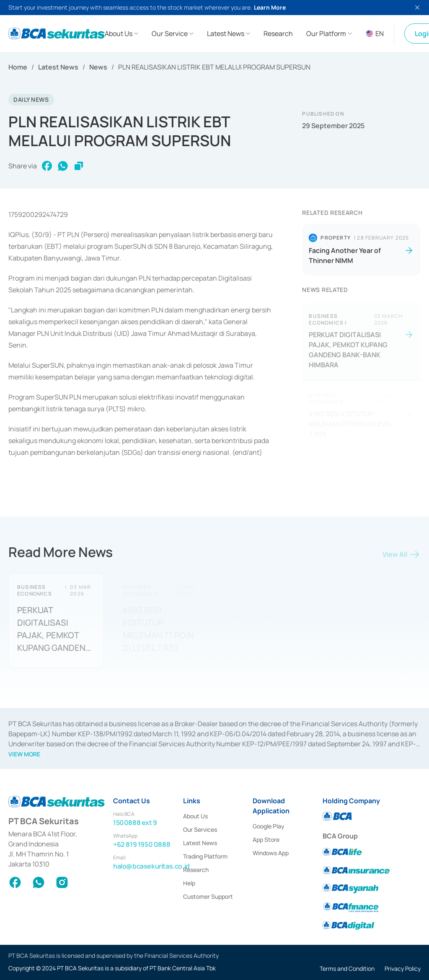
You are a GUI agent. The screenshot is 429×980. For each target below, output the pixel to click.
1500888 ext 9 (135, 823)
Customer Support (208, 896)
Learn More (270, 7)
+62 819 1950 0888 (142, 844)
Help (189, 883)
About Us (195, 816)
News (98, 67)
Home (18, 67)
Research (196, 870)
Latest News (58, 67)
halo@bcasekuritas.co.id (151, 866)
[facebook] (47, 167)
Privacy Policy (403, 968)
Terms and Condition (347, 968)
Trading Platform (205, 856)
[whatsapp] (63, 167)
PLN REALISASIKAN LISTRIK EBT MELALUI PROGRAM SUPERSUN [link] (214, 67)
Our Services (200, 829)
